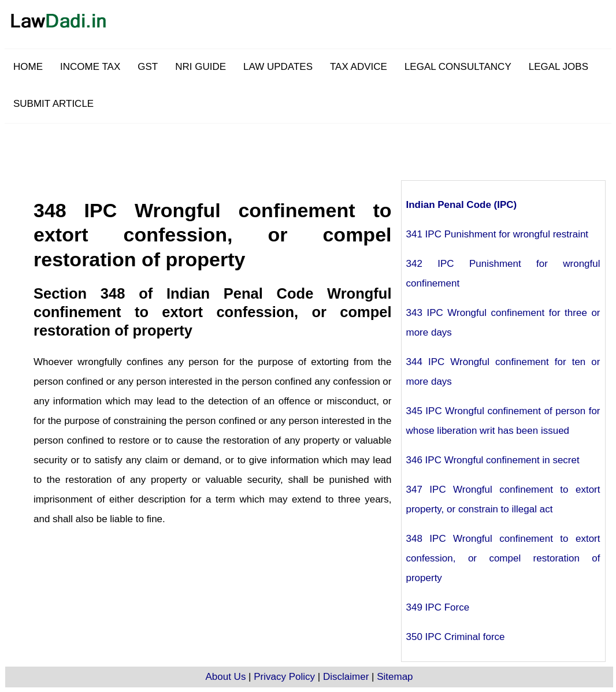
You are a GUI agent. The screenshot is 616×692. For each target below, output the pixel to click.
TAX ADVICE (359, 67)
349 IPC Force (438, 607)
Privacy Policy (284, 677)
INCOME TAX (90, 67)
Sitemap (395, 677)
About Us (225, 677)
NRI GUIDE (201, 67)
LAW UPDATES (278, 67)
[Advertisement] (337, 150)
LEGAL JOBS (559, 67)
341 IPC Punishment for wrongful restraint (498, 234)
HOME (28, 67)
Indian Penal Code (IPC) (462, 205)
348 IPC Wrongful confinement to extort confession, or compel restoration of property (503, 558)
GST (148, 67)
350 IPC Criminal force (456, 637)
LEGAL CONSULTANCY (458, 67)
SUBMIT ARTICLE (53, 104)
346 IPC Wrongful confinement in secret (493, 460)
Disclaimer (346, 677)
